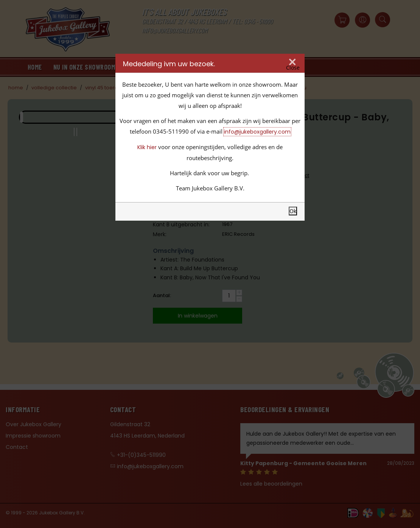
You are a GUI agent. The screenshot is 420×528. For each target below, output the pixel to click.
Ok (293, 211)
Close (293, 68)
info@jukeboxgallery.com (257, 132)
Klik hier (147, 147)
